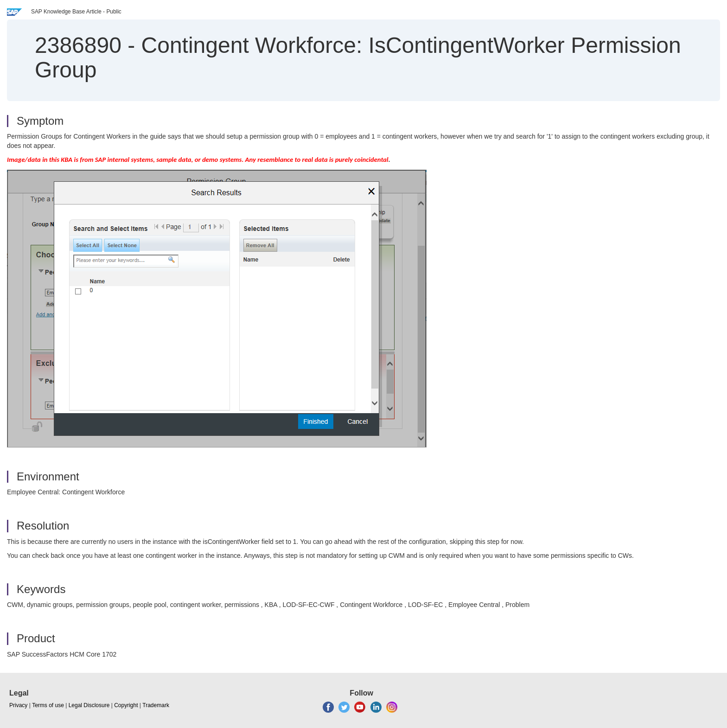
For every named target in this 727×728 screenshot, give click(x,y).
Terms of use (48, 705)
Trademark (156, 705)
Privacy (18, 705)
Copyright (126, 705)
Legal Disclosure (89, 705)
